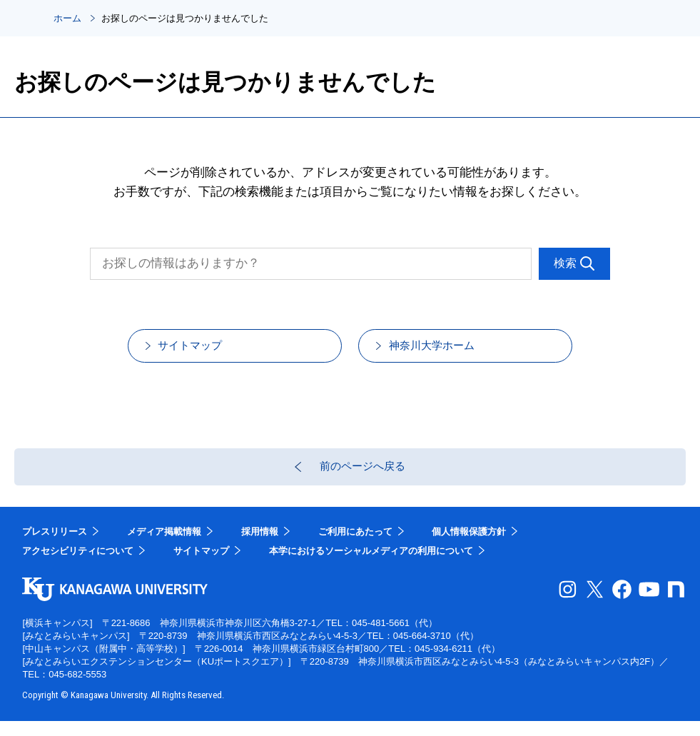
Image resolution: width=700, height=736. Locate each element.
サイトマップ (206, 350)
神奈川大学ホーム (448, 350)
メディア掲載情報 (164, 546)
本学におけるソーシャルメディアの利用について (371, 566)
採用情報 (260, 546)
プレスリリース (55, 546)
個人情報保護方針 (469, 546)
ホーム (67, 18)
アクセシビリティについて (78, 566)
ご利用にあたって (355, 546)
